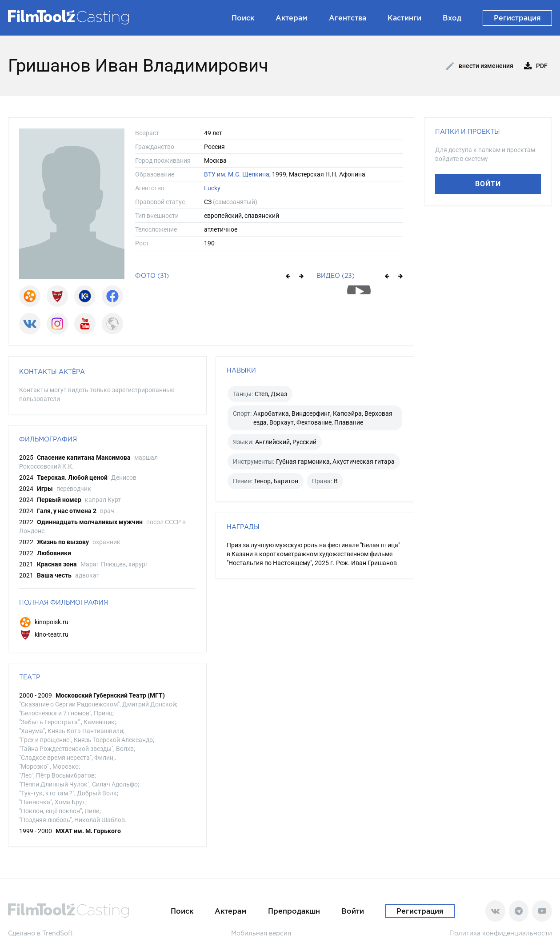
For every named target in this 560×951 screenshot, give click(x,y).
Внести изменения (480, 66)
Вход (452, 18)
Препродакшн (294, 911)
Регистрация (517, 18)
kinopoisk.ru (44, 622)
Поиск (243, 18)
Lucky (212, 188)
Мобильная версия (261, 933)
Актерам (292, 18)
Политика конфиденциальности (501, 933)
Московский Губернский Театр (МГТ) (110, 695)
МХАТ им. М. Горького (88, 831)
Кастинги (404, 18)
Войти (488, 184)
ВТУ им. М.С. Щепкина (237, 174)
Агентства (348, 18)
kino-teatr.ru (44, 634)
